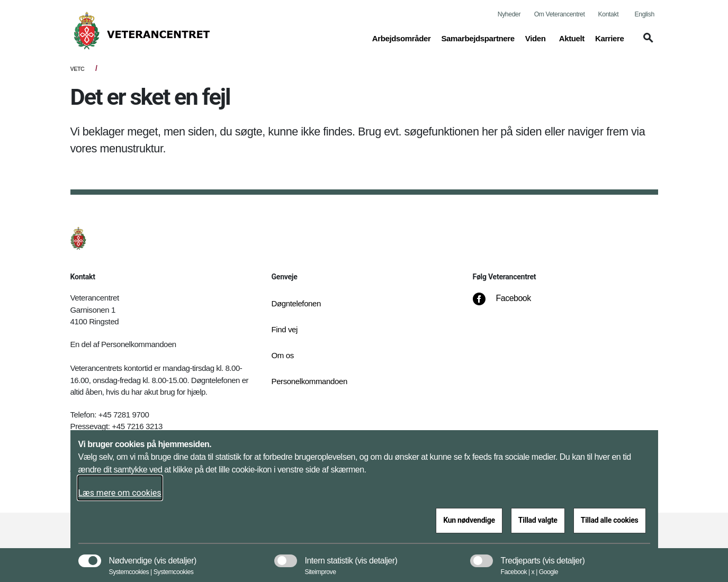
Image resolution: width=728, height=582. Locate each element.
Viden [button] (537, 38)
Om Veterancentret (560, 14)
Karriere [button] (610, 38)
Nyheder (509, 14)
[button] (646, 43)
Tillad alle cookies (610, 520)
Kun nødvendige (469, 520)
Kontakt (609, 14)
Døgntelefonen (296, 303)
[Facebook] (509, 304)
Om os (283, 355)
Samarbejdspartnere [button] (478, 38)
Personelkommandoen (309, 381)
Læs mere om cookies (120, 493)
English (645, 14)
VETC (78, 69)
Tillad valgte (538, 520)
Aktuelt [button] (572, 38)
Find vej (285, 329)
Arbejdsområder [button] (402, 38)
